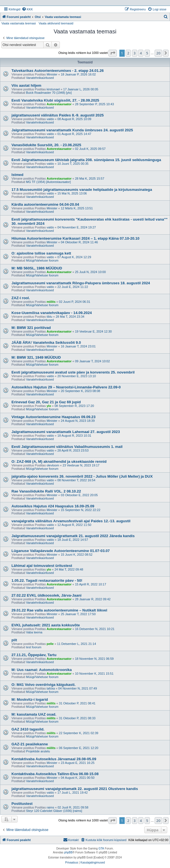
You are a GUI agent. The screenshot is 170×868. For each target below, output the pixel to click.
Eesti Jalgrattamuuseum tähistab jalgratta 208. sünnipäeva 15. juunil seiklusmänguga (86, 160)
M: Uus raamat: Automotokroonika (42, 670)
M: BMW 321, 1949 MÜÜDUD (36, 357)
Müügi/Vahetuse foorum (42, 260)
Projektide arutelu (38, 751)
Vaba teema (34, 632)
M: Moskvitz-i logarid (30, 699)
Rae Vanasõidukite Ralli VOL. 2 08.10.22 (46, 491)
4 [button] (141, 53)
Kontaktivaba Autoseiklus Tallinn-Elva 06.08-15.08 (55, 774)
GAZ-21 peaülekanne (30, 744)
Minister (52, 74)
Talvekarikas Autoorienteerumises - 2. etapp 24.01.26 (58, 71)
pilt (14, 640)
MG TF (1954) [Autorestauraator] (48, 182)
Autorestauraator (59, 104)
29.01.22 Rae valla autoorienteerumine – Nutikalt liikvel (59, 610)
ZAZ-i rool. (21, 298)
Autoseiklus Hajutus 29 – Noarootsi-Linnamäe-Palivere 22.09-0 (66, 387)
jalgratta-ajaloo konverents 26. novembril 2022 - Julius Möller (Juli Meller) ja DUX (82, 476)
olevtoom (53, 465)
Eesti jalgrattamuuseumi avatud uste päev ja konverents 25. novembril (73, 372)
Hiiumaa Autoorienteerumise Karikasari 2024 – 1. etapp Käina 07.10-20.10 (75, 238)
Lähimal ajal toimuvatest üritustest (42, 566)
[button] (113, 53)
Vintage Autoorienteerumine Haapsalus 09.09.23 (54, 417)
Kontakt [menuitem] (71, 840)
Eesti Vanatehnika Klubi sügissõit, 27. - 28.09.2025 (55, 100)
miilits (51, 302)
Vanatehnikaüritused (40, 78)
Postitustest (22, 804)
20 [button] (158, 53)
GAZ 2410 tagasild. (28, 729)
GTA (101, 848)
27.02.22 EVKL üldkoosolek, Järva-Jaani (46, 595)
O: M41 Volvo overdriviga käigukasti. (43, 685)
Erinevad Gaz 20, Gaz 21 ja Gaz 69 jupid (46, 402)
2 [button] (128, 53)
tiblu (49, 317)
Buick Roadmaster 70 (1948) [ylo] (49, 93)
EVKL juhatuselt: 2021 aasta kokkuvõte (46, 625)
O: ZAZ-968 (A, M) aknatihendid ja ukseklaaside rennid (59, 462)
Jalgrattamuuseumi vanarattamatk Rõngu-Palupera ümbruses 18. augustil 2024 (81, 283)
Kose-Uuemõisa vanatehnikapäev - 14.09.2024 (52, 313)
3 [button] (135, 53)
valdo (50, 119)
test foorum (34, 647)
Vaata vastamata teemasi (19, 23)
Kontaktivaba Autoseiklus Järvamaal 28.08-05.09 (54, 759)
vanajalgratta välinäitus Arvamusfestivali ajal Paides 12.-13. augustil (71, 521)
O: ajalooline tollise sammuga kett (41, 253)
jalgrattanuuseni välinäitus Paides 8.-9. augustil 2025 (58, 115)
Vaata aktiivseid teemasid (56, 23)
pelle (50, 644)
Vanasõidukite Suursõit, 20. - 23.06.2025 (46, 145)
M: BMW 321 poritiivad (31, 328)
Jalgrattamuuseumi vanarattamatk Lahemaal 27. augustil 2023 (66, 432)
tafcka (51, 688)
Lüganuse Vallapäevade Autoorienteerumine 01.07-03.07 (61, 551)
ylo (49, 406)
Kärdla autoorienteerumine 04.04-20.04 (45, 204)
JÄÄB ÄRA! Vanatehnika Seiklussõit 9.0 (46, 343)
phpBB (68, 852)
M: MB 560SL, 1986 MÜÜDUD (37, 268)
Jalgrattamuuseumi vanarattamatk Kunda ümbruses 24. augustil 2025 (72, 130)
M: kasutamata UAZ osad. (34, 714)
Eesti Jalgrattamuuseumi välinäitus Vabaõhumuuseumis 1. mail (67, 447)
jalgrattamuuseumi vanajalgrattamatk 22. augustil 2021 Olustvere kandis (75, 789)
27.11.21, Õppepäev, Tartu (34, 655)
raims (50, 807)
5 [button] (147, 53)
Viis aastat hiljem (26, 85)
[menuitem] (27, 9)
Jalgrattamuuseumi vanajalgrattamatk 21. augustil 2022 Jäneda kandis (73, 536)
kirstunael (53, 89)
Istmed (17, 175)
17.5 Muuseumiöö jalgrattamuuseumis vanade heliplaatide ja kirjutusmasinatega (82, 190)
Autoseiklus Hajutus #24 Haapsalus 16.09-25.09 (53, 506)
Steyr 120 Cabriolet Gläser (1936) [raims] (54, 811)
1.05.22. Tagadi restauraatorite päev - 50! (47, 580)
